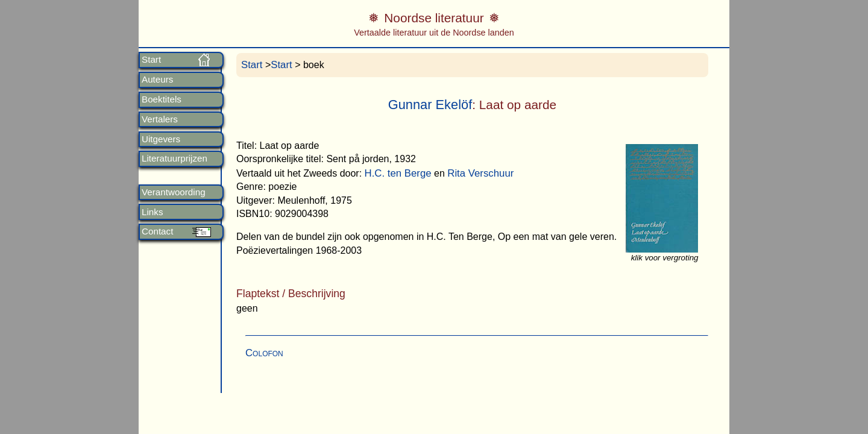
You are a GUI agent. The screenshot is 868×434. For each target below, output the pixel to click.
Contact (157, 231)
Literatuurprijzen (175, 159)
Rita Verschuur (480, 173)
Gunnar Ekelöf (430, 105)
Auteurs (157, 80)
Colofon (264, 353)
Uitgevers (161, 139)
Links (152, 212)
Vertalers (160, 119)
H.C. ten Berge (398, 173)
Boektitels (162, 99)
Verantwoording (174, 192)
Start (151, 60)
